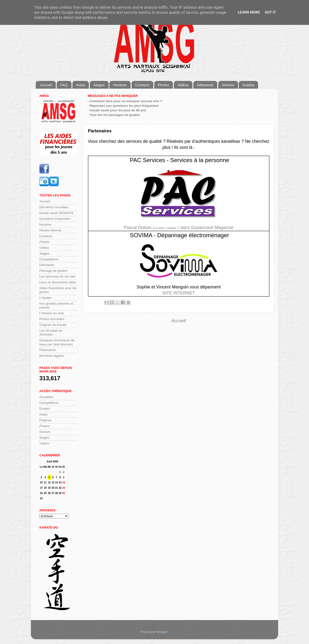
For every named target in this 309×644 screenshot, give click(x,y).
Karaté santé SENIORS (56, 213)
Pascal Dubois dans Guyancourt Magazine (179, 228)
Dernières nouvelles (54, 207)
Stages (99, 85)
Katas (44, 414)
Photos (164, 85)
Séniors (228, 85)
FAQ (64, 85)
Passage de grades (53, 271)
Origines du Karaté (53, 325)
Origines (45, 420)
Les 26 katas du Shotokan (51, 333)
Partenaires (48, 350)
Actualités (46, 397)
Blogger (162, 632)
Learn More (249, 12)
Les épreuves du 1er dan (57, 276)
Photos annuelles (52, 319)
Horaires (120, 85)
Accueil (46, 85)
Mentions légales (52, 356)
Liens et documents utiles (58, 282)
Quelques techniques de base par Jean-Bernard (57, 342)
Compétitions (49, 259)
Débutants (205, 85)
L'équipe (46, 298)
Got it (270, 12)
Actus (81, 85)
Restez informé (50, 230)
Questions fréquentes (55, 219)
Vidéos (183, 85)
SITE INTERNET (179, 293)
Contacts (142, 85)
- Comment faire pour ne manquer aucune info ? (125, 101)
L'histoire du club (52, 313)
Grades (248, 85)
